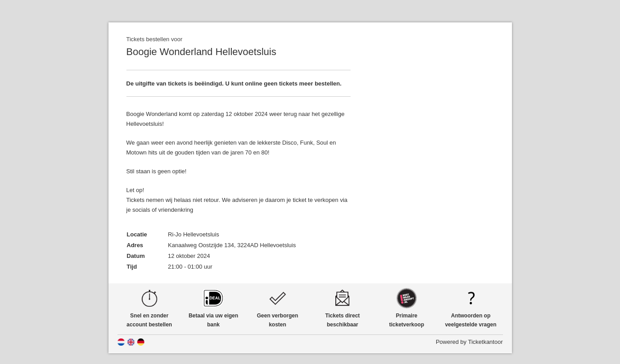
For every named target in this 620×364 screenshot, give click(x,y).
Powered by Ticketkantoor (469, 342)
